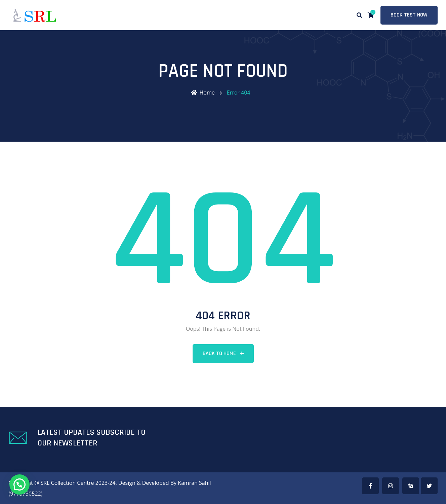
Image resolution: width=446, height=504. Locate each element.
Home (203, 93)
